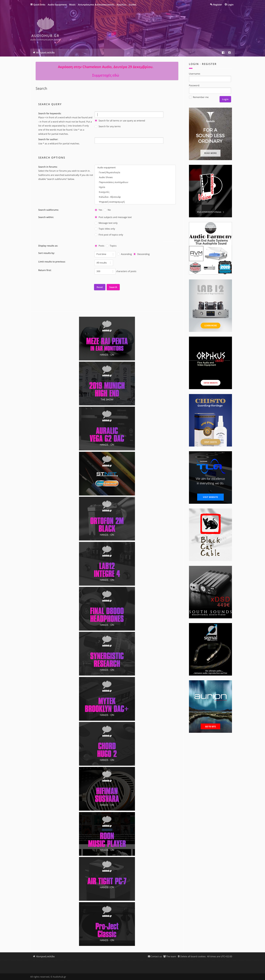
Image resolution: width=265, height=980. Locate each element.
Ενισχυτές (135, 192)
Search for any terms (108, 126)
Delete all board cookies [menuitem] (193, 956)
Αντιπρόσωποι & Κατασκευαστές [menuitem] (96, 5)
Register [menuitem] (218, 5)
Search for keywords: (50, 113)
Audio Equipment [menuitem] (57, 5)
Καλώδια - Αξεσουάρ (135, 197)
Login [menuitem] (231, 5)
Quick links (39, 5)
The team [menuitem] (171, 956)
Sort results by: (46, 253)
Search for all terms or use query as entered (120, 121)
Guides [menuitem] (132, 5)
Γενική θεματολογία (135, 172)
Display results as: (48, 246)
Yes (98, 210)
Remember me (199, 97)
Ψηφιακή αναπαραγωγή (135, 202)
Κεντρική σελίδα (45, 956)
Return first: (45, 270)
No (107, 210)
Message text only (106, 223)
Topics (111, 246)
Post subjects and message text (113, 217)
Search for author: (48, 139)
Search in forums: (48, 167)
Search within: (46, 217)
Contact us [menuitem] (156, 956)
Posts (99, 246)
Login (194, 64)
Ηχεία (135, 187)
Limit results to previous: (52, 262)
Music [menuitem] (72, 5)
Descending (141, 254)
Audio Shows (135, 177)
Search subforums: (49, 210)
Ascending (124, 254)
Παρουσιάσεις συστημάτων (135, 182)
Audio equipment (135, 167)
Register (209, 64)
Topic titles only (105, 229)
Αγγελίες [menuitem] (122, 5)
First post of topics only (109, 235)
